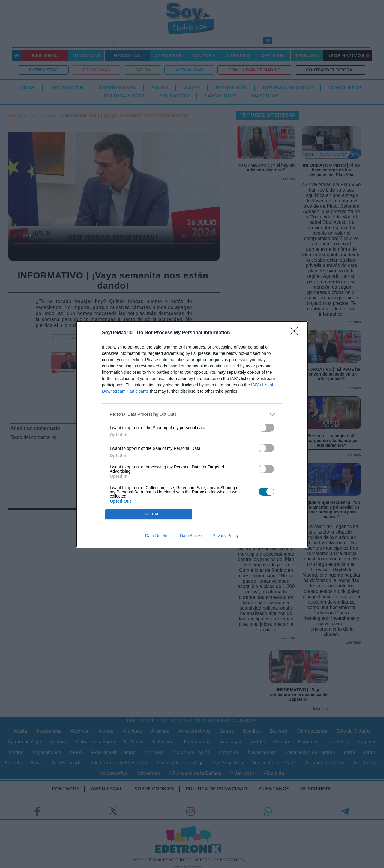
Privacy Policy (226, 536)
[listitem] (192, 414)
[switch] (266, 427)
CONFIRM (149, 514)
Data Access (192, 536)
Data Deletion (158, 536)
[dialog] (192, 434)
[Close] (296, 333)
